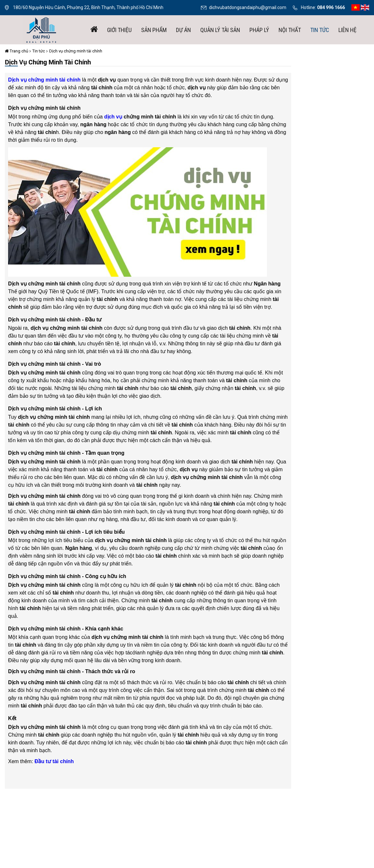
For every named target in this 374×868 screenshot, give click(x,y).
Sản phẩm (154, 30)
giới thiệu (119, 30)
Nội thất (290, 30)
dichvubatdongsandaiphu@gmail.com (248, 7)
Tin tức (320, 30)
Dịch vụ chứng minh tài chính (76, 51)
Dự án (183, 30)
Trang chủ (16, 51)
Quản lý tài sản (220, 30)
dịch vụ (113, 117)
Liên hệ (347, 30)
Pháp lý (259, 30)
